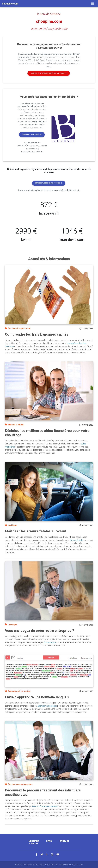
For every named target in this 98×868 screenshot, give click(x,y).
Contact (64, 841)
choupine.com (49, 21)
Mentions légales (34, 842)
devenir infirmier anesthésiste (45, 806)
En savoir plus (50, 642)
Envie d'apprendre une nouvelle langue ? (37, 697)
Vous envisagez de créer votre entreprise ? (39, 631)
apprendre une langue (47, 706)
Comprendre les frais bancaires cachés (37, 334)
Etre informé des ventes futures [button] (49, 183)
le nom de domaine (49, 14)
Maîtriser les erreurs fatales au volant (36, 531)
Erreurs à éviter (77, 540)
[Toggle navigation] (93, 4)
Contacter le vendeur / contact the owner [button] (49, 73)
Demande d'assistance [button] (32, 134)
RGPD (49, 841)
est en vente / (49, 28)
